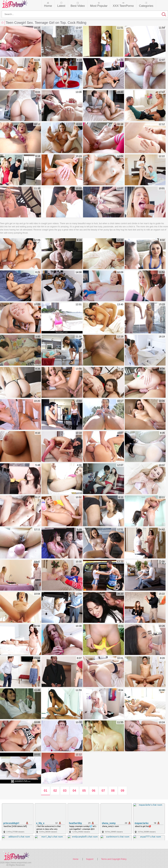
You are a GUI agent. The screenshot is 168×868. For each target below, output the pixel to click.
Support (90, 859)
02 (55, 791)
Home (48, 6)
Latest (61, 6)
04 (74, 791)
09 (122, 791)
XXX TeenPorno (123, 6)
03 (65, 791)
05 (84, 791)
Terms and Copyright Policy (114, 859)
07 (103, 791)
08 (113, 791)
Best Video (78, 6)
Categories (146, 6)
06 (94, 791)
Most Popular (99, 6)
